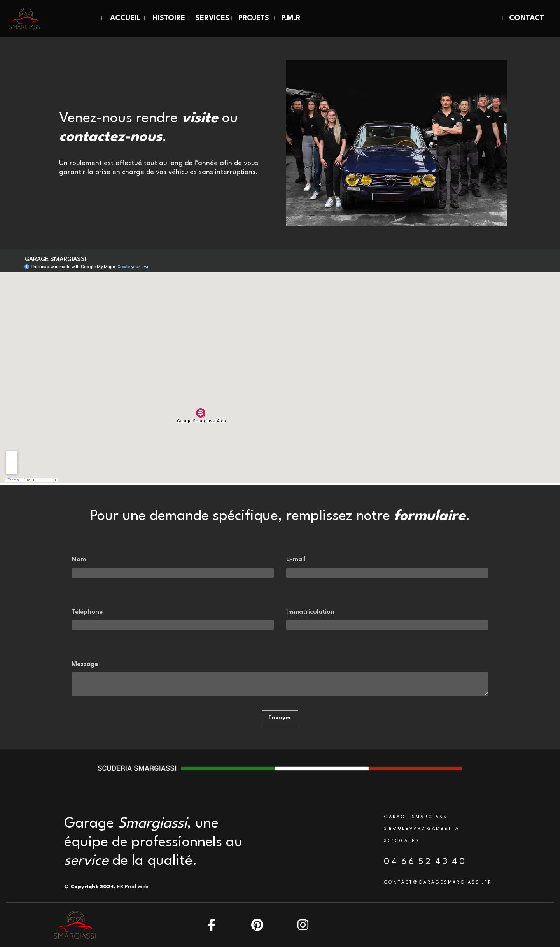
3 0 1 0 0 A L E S (401, 841)
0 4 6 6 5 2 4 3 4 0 (424, 862)
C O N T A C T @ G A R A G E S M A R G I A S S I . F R (437, 883)
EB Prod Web (133, 887)
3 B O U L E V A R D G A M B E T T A (421, 829)
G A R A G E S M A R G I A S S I (416, 817)
